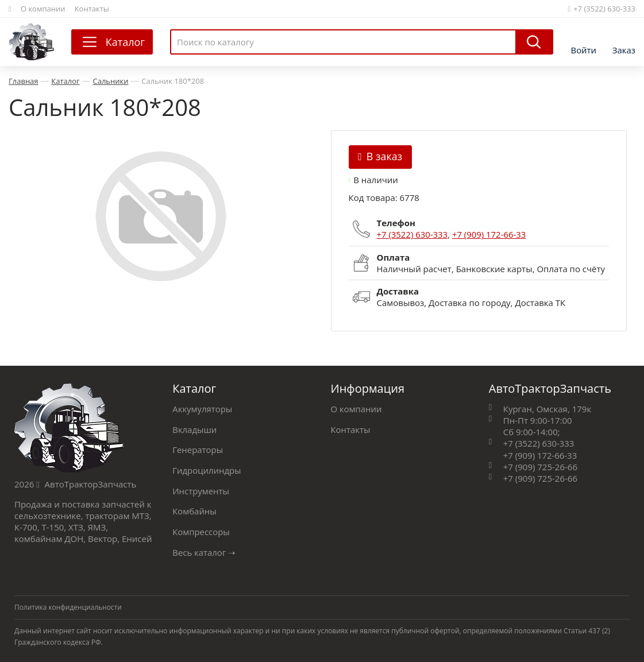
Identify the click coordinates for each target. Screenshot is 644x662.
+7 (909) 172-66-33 (490, 234)
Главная (24, 81)
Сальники (111, 81)
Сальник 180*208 (173, 81)
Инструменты (201, 489)
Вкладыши (194, 428)
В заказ (381, 156)
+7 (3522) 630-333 (601, 9)
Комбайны (194, 509)
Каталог (65, 81)
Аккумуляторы (203, 408)
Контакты (92, 9)
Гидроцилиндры (207, 469)
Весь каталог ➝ (204, 549)
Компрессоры (201, 529)
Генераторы (198, 448)
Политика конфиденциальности (68, 604)
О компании (43, 9)
